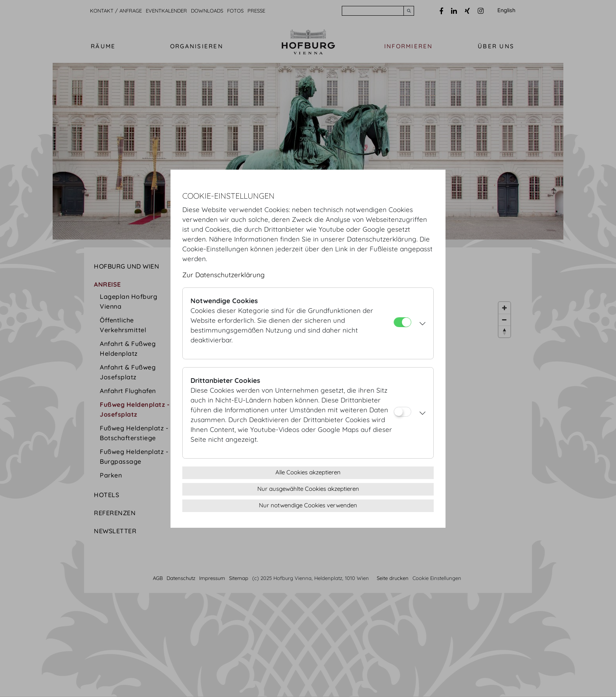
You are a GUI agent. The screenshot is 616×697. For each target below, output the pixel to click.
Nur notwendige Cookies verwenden (308, 505)
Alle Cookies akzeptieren (308, 472)
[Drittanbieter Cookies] (402, 412)
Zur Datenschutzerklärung (224, 275)
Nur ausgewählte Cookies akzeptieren (308, 489)
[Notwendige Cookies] (402, 322)
